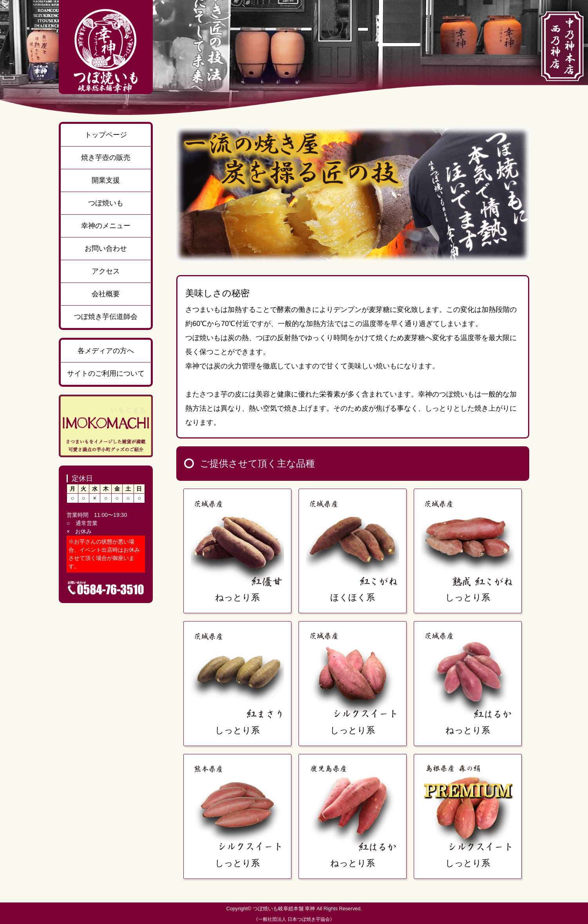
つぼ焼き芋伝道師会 (106, 317)
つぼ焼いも (106, 203)
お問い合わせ (106, 248)
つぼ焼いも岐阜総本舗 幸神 (284, 909)
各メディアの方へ (106, 351)
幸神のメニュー (106, 226)
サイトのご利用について (106, 373)
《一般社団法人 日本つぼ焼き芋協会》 (294, 919)
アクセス (106, 271)
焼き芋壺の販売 (106, 158)
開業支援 (106, 180)
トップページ (106, 135)
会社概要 (106, 294)
